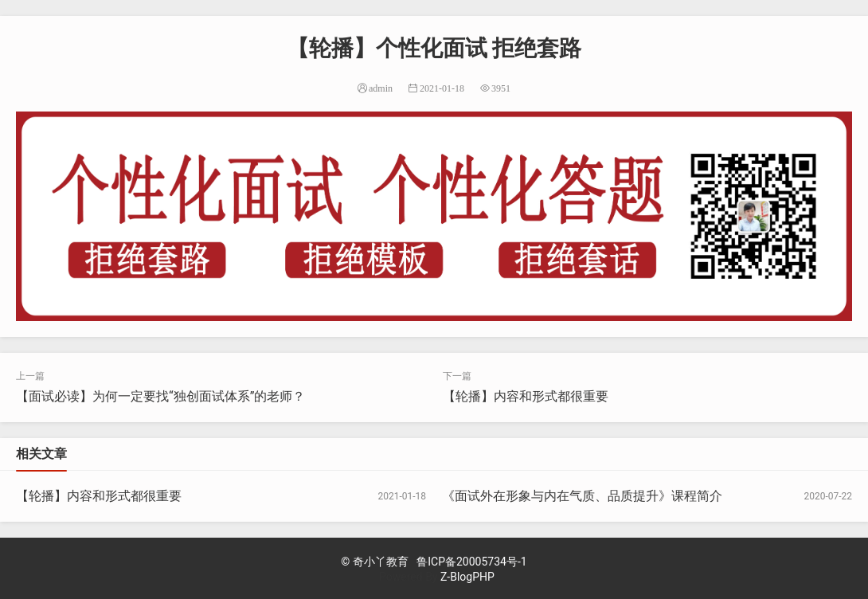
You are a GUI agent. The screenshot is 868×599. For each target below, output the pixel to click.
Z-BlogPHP (467, 577)
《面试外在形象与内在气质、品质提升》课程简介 (582, 496)
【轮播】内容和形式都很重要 (526, 396)
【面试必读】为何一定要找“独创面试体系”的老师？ (160, 396)
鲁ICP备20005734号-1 (471, 562)
